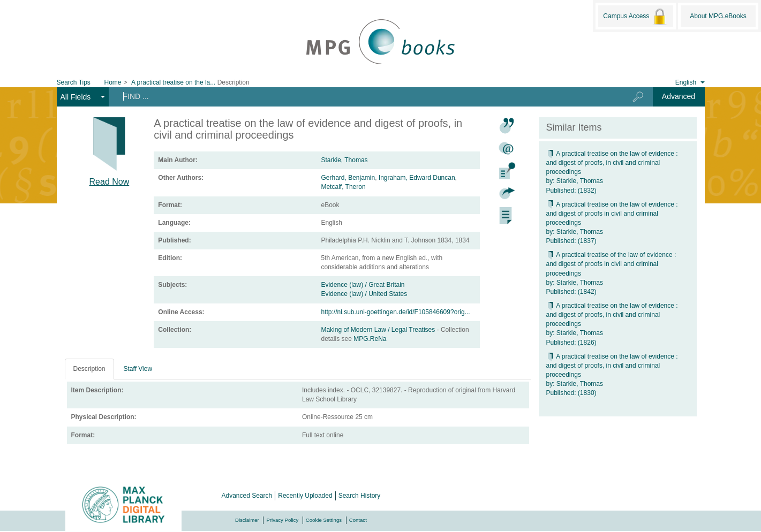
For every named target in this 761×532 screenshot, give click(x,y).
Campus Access (635, 17)
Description (89, 369)
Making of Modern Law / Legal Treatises (379, 330)
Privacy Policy (282, 520)
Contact (358, 520)
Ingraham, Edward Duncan (417, 178)
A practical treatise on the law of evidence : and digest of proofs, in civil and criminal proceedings (612, 163)
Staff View (138, 369)
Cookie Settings (324, 520)
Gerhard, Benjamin (348, 178)
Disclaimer (247, 520)
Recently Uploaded (305, 496)
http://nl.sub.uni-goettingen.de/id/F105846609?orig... (395, 312)
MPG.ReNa (370, 339)
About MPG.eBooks (718, 16)
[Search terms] (362, 96)
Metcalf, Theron (343, 187)
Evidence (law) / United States (364, 294)
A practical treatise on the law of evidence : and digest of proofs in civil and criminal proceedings (612, 214)
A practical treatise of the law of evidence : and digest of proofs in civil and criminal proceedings (611, 264)
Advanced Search (247, 496)
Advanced (679, 96)
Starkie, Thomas (344, 160)
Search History (360, 496)
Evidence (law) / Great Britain (363, 285)
